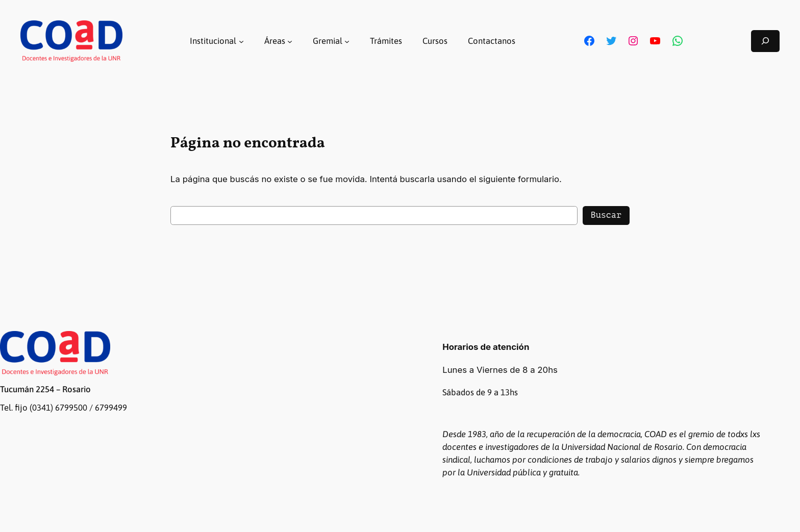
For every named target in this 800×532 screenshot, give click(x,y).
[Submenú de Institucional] (241, 41)
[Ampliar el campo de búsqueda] (765, 41)
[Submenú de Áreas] (290, 41)
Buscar (606, 215)
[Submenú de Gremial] (347, 41)
